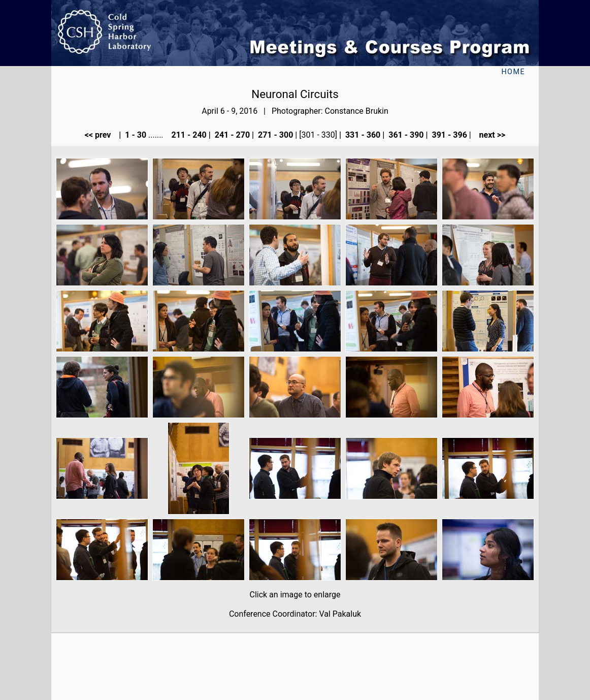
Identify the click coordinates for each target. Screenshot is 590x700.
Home (513, 72)
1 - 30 (135, 135)
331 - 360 (362, 135)
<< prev (101, 135)
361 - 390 (405, 135)
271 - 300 (274, 135)
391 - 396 (449, 135)
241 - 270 (231, 135)
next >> (489, 135)
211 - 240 (188, 135)
